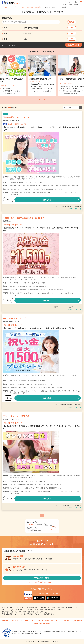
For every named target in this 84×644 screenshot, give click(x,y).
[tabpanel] (42, 76)
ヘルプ (58, 621)
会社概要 (66, 621)
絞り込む (72, 22)
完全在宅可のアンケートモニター (17, 117)
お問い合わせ (77, 621)
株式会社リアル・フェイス (11, 322)
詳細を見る (47, 200)
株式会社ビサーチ (9, 221)
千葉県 (23, 7)
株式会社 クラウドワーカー (11, 121)
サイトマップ (30, 621)
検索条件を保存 (74, 45)
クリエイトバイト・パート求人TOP (10, 7)
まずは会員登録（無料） (42, 578)
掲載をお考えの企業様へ (42, 624)
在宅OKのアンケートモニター (16, 318)
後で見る (8, 200)
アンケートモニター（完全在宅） (17, 416)
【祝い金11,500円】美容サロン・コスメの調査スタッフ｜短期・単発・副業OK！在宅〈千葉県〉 (39, 328)
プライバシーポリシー (45, 621)
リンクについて (17, 621)
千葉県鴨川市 (38, 7)
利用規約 (5, 621)
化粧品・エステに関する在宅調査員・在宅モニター (25, 218)
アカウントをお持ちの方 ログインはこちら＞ (42, 582)
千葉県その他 (30, 7)
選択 (72, 28)
